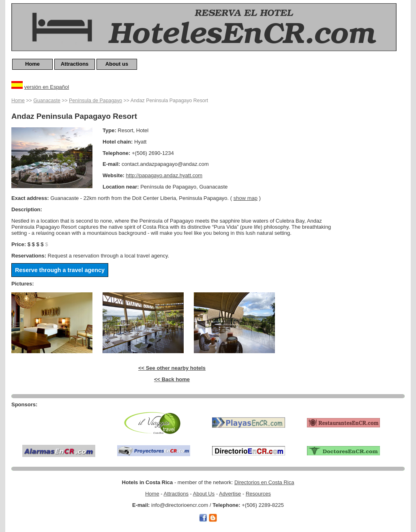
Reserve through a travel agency (60, 270)
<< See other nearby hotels (172, 368)
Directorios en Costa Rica (264, 482)
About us (117, 64)
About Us (204, 494)
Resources (258, 494)
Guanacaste (47, 101)
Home (32, 64)
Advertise (230, 494)
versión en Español (47, 87)
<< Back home (172, 379)
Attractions (75, 64)
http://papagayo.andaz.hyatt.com (164, 175)
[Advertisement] (372, 218)
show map (246, 198)
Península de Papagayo (95, 101)
